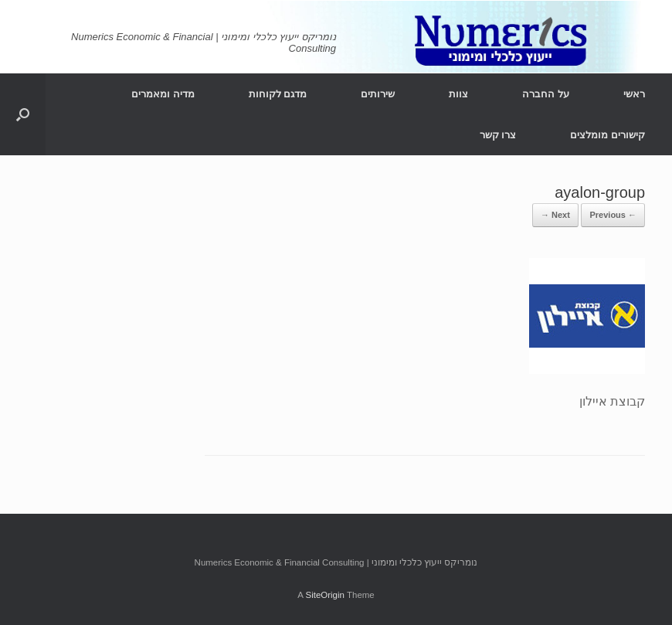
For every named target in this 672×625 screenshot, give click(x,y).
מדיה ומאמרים (163, 94)
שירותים (378, 94)
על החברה (546, 94)
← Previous (613, 215)
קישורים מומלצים (608, 135)
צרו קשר (498, 135)
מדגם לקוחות (278, 94)
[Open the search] (23, 114)
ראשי (634, 94)
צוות (458, 94)
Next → (555, 215)
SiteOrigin (325, 595)
